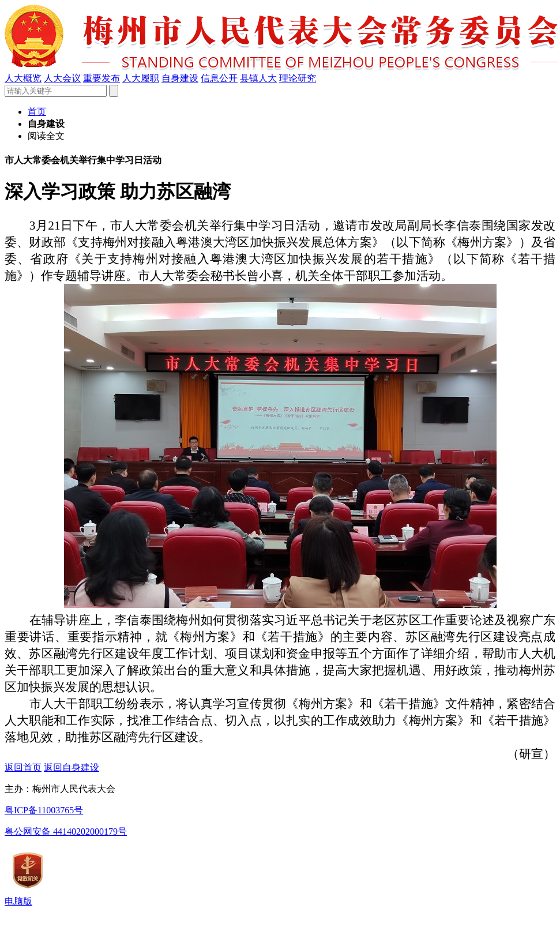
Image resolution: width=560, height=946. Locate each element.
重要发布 (102, 78)
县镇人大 (258, 78)
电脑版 (18, 901)
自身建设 (180, 78)
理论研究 (298, 78)
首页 (37, 112)
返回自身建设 (72, 767)
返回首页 (23, 767)
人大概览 (23, 78)
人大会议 (62, 78)
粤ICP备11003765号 (44, 810)
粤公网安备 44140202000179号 (66, 831)
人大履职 (141, 78)
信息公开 (219, 78)
